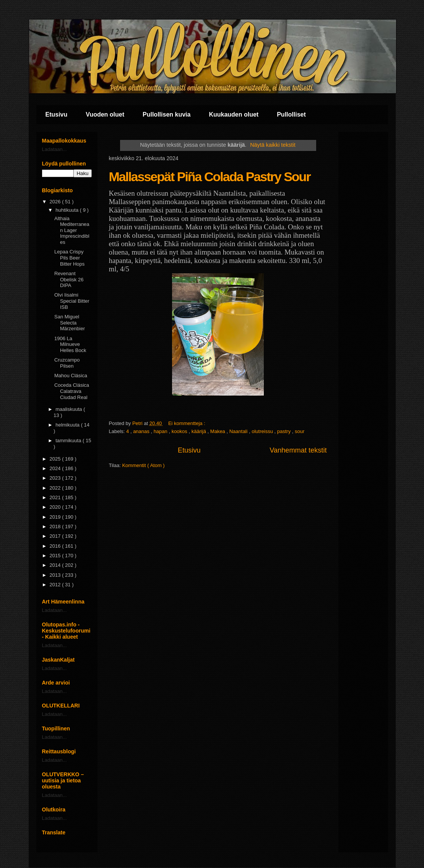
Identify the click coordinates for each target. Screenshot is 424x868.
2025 (56, 459)
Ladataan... (54, 149)
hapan (161, 431)
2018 (56, 526)
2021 (56, 497)
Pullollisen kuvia (167, 114)
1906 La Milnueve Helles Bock (70, 344)
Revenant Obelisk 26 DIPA (69, 279)
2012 (56, 585)
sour (300, 431)
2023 (56, 478)
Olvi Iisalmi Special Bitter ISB (72, 301)
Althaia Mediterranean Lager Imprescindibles (72, 230)
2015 (56, 556)
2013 (56, 575)
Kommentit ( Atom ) (143, 465)
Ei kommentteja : (187, 423)
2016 (56, 546)
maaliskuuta (69, 409)
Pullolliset (291, 114)
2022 (56, 488)
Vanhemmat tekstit (298, 450)
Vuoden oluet (105, 114)
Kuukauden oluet (234, 114)
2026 (56, 202)
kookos (180, 431)
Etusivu (57, 114)
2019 (56, 517)
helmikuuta (68, 425)
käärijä (200, 431)
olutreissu (263, 431)
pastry (285, 431)
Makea (218, 431)
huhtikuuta (68, 210)
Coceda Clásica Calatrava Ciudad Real (72, 391)
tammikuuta (69, 440)
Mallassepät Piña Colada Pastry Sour (210, 177)
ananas (142, 431)
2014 (56, 565)
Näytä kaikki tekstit (273, 145)
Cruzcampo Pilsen (67, 363)
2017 (56, 536)
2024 (56, 468)
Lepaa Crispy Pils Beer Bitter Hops (69, 258)
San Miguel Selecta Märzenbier (70, 323)
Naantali (239, 431)
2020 (56, 507)
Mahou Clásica (71, 376)
